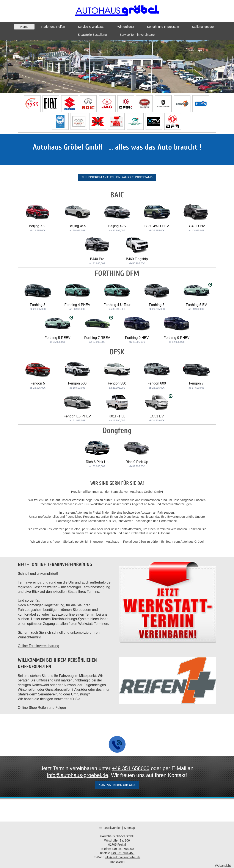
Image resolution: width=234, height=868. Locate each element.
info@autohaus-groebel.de (78, 775)
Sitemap (129, 828)
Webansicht (223, 866)
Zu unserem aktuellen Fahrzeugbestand (117, 177)
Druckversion (111, 828)
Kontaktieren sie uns (117, 785)
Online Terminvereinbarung (39, 646)
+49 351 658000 (131, 768)
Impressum (117, 862)
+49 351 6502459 (123, 853)
